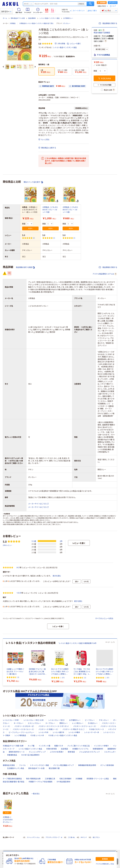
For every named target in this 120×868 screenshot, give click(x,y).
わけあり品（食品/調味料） (31, 755)
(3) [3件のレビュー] (18, 677)
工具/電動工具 (50, 779)
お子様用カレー (68, 18)
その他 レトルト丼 (37, 735)
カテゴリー (6, 12)
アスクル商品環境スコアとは (105, 274)
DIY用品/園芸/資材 (63, 782)
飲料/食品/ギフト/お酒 (18, 18)
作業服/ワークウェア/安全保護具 (41, 782)
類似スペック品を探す (33, 182)
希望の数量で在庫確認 (102, 33)
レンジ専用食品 (20, 735)
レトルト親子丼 (58, 732)
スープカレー (50, 723)
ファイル (22, 765)
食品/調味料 (32, 18)
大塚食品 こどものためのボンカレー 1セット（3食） (70, 210)
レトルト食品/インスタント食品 (50, 18)
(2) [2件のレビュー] (34, 238)
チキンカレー (104, 720)
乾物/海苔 (71, 752)
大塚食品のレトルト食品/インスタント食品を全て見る (36, 23)
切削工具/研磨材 (65, 779)
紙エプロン (96, 837)
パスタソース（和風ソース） (48, 729)
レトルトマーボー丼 (92, 732)
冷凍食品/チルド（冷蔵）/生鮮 (13, 746)
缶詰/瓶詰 (64, 749)
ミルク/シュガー (110, 752)
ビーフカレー (90, 720)
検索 (90, 4)
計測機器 (79, 779)
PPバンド (84, 837)
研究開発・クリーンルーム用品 (98, 779)
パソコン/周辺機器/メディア (64, 765)
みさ (18, 567)
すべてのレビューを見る (104, 618)
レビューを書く (74, 44)
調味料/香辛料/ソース (17, 752)
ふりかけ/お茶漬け (57, 752)
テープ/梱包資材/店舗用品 (12, 779)
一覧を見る (36, 794)
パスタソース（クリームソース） (85, 726)
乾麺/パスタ (59, 746)
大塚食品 (13, 23)
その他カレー (93, 723)
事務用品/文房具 (9, 765)
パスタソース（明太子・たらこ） (74, 729)
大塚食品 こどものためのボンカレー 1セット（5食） (50, 210)
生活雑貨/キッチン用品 (16, 768)
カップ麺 (31, 746)
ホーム (5, 18)
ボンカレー (67, 23)
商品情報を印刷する (108, 23)
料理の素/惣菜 (52, 749)
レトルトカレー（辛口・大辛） (34, 720)
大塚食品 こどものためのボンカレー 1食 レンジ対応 (8, 820)
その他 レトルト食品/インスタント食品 (63, 735)
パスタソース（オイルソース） (24, 729)
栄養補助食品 (12, 755)
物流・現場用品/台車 (33, 779)
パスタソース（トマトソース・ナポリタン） (54, 726)
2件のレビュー (7, 545)
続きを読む (57, 576)
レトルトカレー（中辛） (11, 720)
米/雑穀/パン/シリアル (80, 749)
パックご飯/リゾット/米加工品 (79, 746)
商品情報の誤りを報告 (25, 267)
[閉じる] (117, 851)
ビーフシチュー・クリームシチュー (22, 732)
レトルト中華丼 (74, 732)
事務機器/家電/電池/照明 (87, 765)
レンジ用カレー (78, 723)
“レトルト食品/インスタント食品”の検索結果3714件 (77, 643)
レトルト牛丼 (43, 732)
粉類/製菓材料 (98, 749)
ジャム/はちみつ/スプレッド (90, 752)
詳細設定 (81, 4)
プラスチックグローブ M (54, 837)
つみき (19, 593)
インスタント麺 (44, 746)
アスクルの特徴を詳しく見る (105, 864)
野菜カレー (64, 723)
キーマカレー (19, 723)
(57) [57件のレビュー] (63, 678)
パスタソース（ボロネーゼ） (24, 726)
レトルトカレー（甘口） (57, 720)
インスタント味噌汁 (101, 746)
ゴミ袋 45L (71, 837)
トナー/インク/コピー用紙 (39, 765)
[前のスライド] (3, 67)
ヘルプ (114, 6)
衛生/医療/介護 (54, 768)
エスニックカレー (34, 723)
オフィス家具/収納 (107, 765)
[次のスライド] (35, 67)
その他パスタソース (96, 729)
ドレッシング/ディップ (37, 752)
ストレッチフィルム (33, 837)
